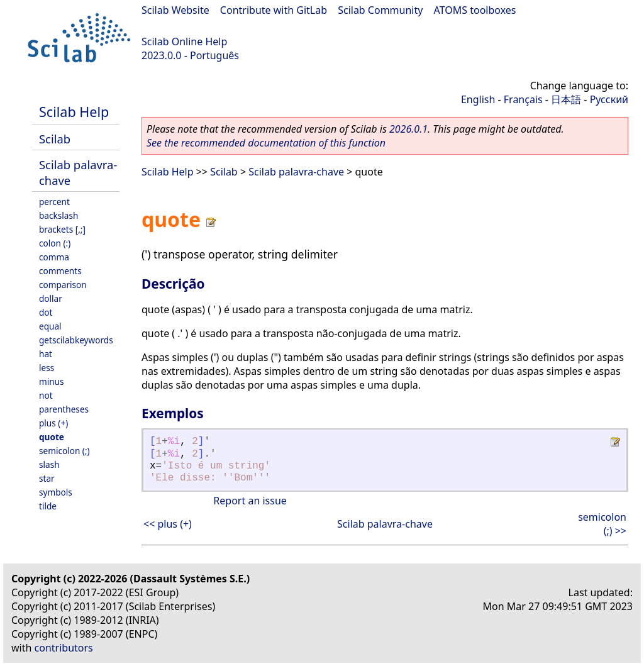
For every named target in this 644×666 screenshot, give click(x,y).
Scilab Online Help (184, 42)
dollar (51, 298)
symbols (56, 492)
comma (54, 257)
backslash (58, 215)
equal (50, 326)
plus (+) (53, 423)
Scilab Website (175, 10)
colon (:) (55, 243)
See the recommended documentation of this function (266, 143)
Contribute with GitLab (274, 10)
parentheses (64, 409)
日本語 (566, 99)
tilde (48, 506)
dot (46, 312)
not (46, 395)
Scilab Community (380, 10)
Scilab (55, 139)
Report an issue (250, 501)
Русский (609, 99)
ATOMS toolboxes (475, 10)
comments (60, 271)
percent (54, 202)
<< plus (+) (168, 524)
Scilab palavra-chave (296, 172)
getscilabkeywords (76, 340)
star (47, 478)
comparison (63, 285)
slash (49, 464)
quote (52, 437)
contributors (64, 648)
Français (523, 99)
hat (46, 354)
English (478, 99)
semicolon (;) (64, 451)
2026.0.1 (408, 129)
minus (52, 381)
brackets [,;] (62, 229)
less (47, 368)
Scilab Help (74, 112)
